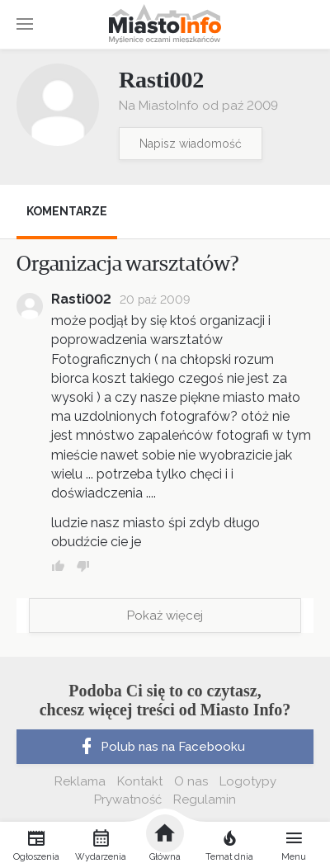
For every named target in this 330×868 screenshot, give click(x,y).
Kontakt (140, 781)
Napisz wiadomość (191, 144)
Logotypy (248, 781)
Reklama (80, 781)
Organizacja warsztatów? (128, 264)
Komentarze (67, 211)
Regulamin (205, 800)
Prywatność (128, 800)
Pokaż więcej (165, 616)
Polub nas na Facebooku (161, 747)
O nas (191, 781)
